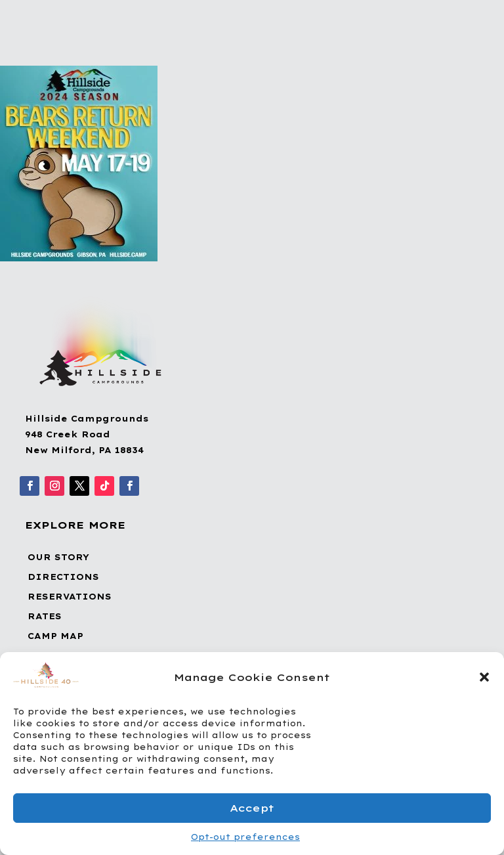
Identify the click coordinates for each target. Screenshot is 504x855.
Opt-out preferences (245, 837)
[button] (484, 677)
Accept (252, 808)
